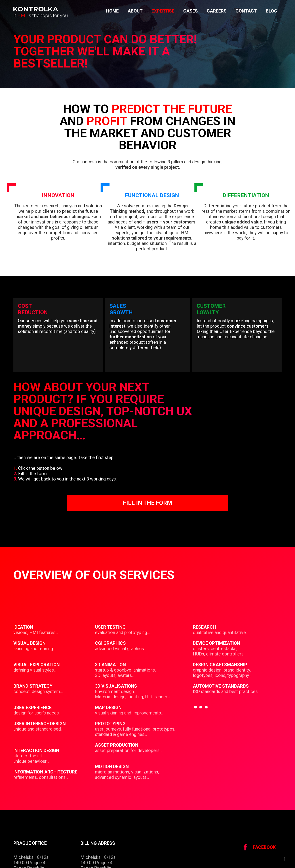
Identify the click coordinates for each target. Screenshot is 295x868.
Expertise (163, 11)
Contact (246, 11)
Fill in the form (147, 503)
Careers (217, 11)
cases (191, 11)
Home (112, 11)
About (135, 11)
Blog (271, 11)
